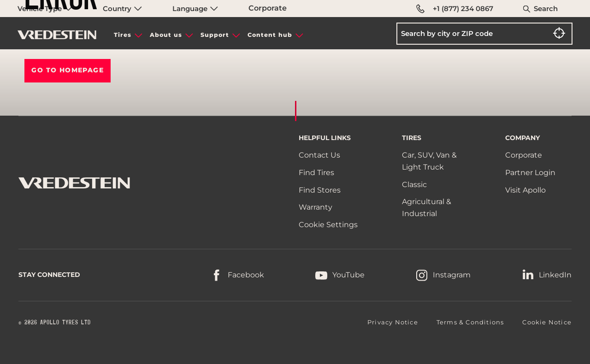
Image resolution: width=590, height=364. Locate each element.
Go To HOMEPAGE (68, 70)
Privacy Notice (393, 322)
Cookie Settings (328, 225)
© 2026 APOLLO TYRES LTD (55, 323)
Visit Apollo (525, 190)
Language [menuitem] (195, 9)
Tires (123, 35)
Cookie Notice (547, 322)
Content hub (270, 35)
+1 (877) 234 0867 (455, 9)
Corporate (268, 8)
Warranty (316, 207)
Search (546, 9)
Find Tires (316, 173)
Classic (414, 185)
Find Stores (320, 190)
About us (166, 35)
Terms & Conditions (470, 322)
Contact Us (319, 155)
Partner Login (530, 173)
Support (215, 35)
